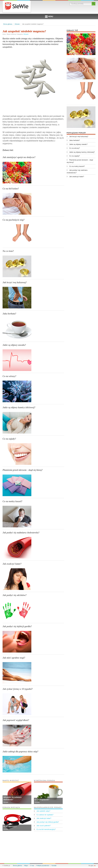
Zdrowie (17, 24)
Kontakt (54, 866)
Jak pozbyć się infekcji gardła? (17, 626)
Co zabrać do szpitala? (45, 815)
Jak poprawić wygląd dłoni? (16, 720)
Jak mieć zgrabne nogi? (14, 658)
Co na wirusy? (9, 376)
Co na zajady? (9, 439)
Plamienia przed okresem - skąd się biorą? (23, 470)
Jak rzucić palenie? (44, 826)
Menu (49, 17)
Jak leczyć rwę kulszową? (15, 282)
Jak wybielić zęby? (43, 811)
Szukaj (94, 4)
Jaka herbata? (9, 314)
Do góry (91, 866)
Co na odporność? (10, 826)
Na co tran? (8, 251)
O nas (32, 866)
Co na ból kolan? (11, 189)
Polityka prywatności (43, 866)
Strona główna (8, 24)
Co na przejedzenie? (42, 800)
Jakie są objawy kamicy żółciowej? (19, 407)
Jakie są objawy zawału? (14, 345)
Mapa (26, 866)
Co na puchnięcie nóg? (14, 220)
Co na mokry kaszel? (12, 501)
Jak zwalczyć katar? (12, 564)
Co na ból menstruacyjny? (46, 829)
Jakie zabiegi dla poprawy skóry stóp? (20, 752)
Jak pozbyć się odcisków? (15, 595)
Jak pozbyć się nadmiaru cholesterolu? (21, 533)
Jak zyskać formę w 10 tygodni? (18, 689)
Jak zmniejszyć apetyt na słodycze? (19, 157)
